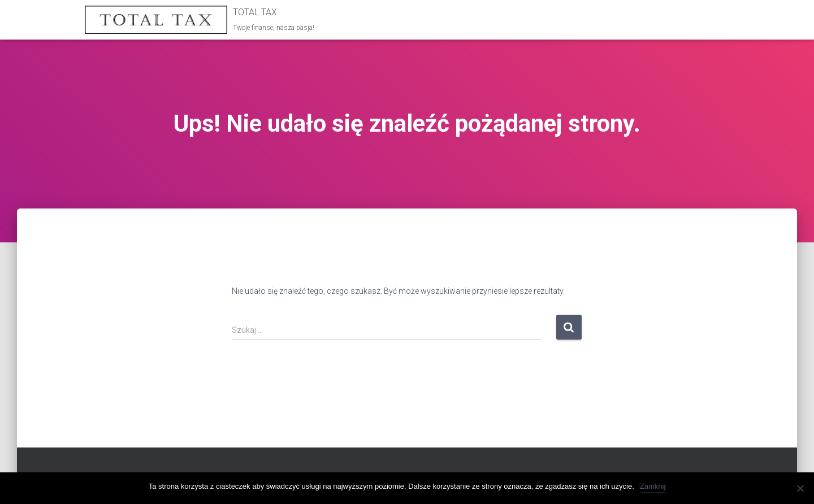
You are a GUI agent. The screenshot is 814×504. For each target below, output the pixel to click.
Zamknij (653, 486)
